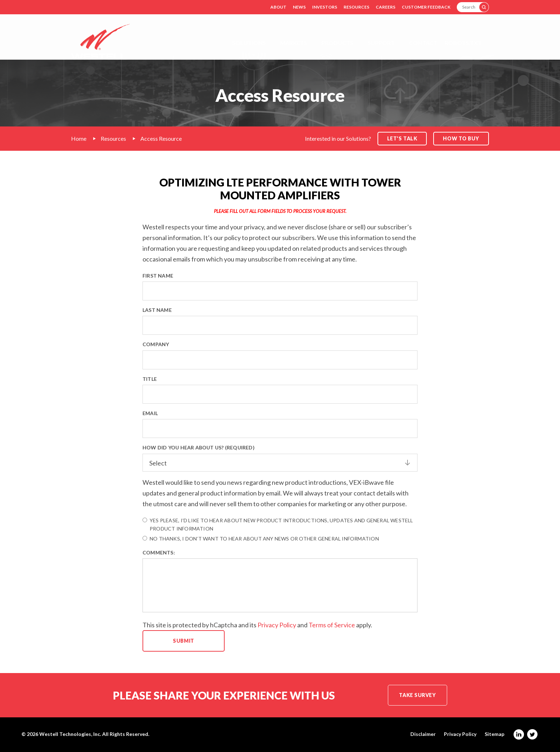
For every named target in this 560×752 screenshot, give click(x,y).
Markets (294, 43)
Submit (183, 641)
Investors (325, 7)
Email (150, 413)
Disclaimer (423, 734)
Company (156, 344)
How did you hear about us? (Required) (199, 447)
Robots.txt (463, 43)
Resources (356, 7)
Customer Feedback (426, 7)
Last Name (157, 310)
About (278, 7)
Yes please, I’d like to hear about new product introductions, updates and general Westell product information (278, 524)
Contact (423, 43)
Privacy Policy (277, 625)
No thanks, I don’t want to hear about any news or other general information (261, 539)
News (299, 7)
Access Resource (161, 138)
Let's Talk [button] (402, 138)
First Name (158, 276)
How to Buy (461, 138)
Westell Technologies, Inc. (70, 734)
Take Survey (417, 695)
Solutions (249, 43)
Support (381, 43)
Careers (386, 7)
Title (150, 379)
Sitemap (494, 734)
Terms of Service (332, 625)
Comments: (159, 552)
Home (79, 138)
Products (337, 43)
